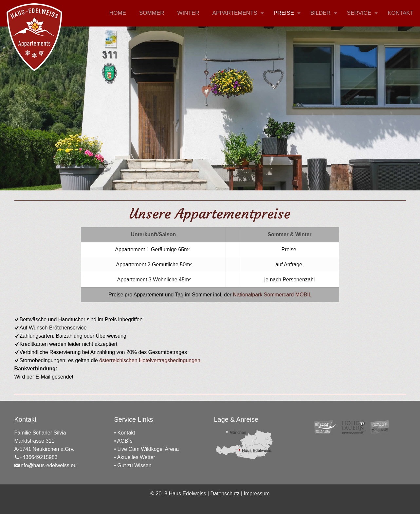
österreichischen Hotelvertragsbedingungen (150, 360)
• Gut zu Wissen (133, 465)
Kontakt (126, 433)
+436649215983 (36, 457)
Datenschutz (225, 494)
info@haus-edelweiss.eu (46, 465)
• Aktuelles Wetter (135, 457)
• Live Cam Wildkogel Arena (147, 449)
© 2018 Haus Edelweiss (178, 494)
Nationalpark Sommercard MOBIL (272, 295)
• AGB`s (123, 441)
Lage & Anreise (236, 419)
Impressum (257, 494)
